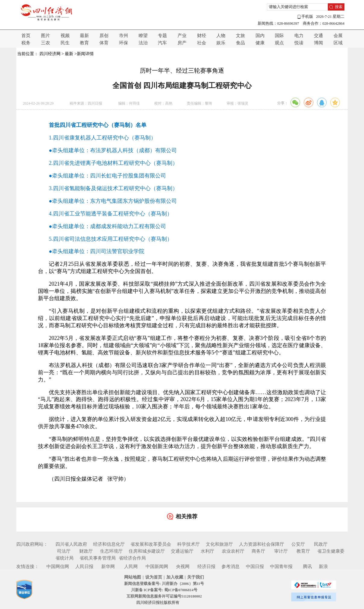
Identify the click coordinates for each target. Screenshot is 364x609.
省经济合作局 (132, 558)
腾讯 (307, 567)
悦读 (299, 43)
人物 (221, 36)
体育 (104, 43)
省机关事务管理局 (98, 558)
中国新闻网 (157, 567)
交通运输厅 (182, 551)
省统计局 (64, 558)
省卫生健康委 (331, 551)
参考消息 (231, 567)
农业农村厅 (233, 551)
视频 (65, 36)
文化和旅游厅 (219, 544)
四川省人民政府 (71, 544)
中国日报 (255, 567)
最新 (84, 36)
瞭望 (143, 36)
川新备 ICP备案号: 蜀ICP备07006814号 (164, 590)
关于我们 (196, 577)
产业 (182, 36)
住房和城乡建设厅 (147, 551)
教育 (84, 43)
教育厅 (303, 551)
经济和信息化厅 (109, 544)
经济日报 (206, 567)
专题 (162, 36)
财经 (202, 36)
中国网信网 (58, 567)
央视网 (183, 567)
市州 (124, 36)
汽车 (162, 43)
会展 (338, 36)
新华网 (108, 567)
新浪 (323, 567)
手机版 (305, 17)
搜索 (339, 7)
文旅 (240, 36)
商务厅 (258, 551)
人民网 (131, 567)
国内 (260, 36)
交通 (318, 36)
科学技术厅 (188, 544)
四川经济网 (50, 54)
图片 (45, 36)
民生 (65, 43)
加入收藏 (175, 577)
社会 (202, 43)
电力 (299, 36)
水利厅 (207, 551)
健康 (260, 43)
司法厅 (64, 551)
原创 (104, 36)
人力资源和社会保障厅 (262, 544)
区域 (338, 43)
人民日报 (84, 567)
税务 (26, 43)
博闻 (318, 43)
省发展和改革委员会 (151, 544)
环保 (124, 43)
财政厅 (86, 551)
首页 (26, 36)
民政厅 (321, 544)
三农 (45, 43)
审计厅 (281, 551)
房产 (182, 43)
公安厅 (298, 544)
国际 (279, 36)
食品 (240, 43)
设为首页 (154, 577)
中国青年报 (281, 567)
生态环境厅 (111, 551)
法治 (143, 43)
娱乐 (221, 43)
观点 (279, 43)
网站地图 (133, 577)
